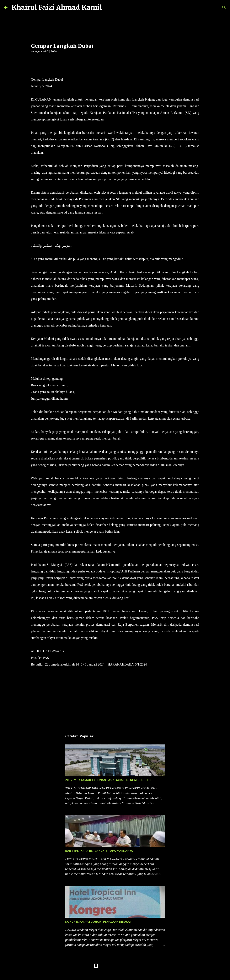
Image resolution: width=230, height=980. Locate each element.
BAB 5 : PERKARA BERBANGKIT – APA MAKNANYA (99, 851)
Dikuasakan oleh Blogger (115, 966)
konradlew (124, 974)
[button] (33, 60)
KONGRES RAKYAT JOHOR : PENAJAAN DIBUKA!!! (99, 922)
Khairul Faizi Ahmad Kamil (57, 7)
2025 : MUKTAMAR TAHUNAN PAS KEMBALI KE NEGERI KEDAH (108, 780)
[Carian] (108, 7)
